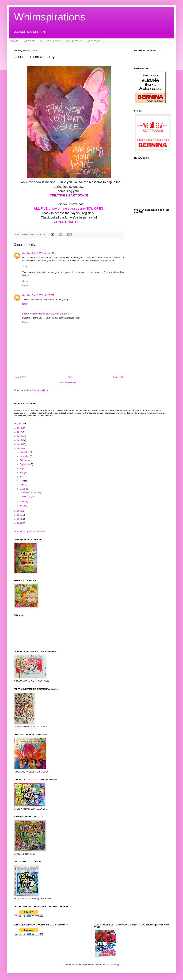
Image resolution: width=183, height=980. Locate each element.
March (23, 489)
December (25, 452)
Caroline (26, 253)
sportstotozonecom (32, 314)
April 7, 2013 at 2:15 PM (43, 295)
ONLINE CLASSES (50, 41)
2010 (20, 519)
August (23, 468)
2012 (20, 511)
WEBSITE (29, 41)
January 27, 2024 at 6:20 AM (56, 314)
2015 (20, 440)
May (22, 481)
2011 (20, 515)
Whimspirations (50, 17)
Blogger (117, 965)
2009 (20, 523)
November (25, 456)
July (22, 473)
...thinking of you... (28, 497)
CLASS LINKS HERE (69, 222)
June (22, 477)
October (24, 460)
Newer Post (20, 377)
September (25, 464)
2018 (20, 428)
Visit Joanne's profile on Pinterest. (30, 532)
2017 (20, 432)
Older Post (118, 377)
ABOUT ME (94, 41)
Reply (25, 285)
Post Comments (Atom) (38, 390)
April (22, 485)
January (24, 506)
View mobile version (69, 383)
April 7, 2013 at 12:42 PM (43, 253)
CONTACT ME (74, 41)
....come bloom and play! (31, 492)
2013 (20, 449)
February (24, 502)
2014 (20, 444)
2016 (20, 436)
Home (69, 377)
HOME (15, 41)
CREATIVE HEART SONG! (69, 195)
